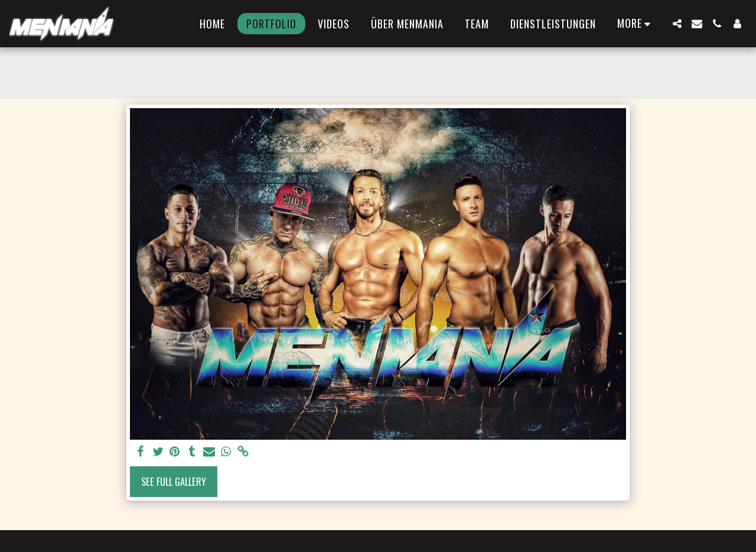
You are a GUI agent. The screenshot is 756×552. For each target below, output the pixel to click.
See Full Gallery (174, 481)
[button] (677, 24)
